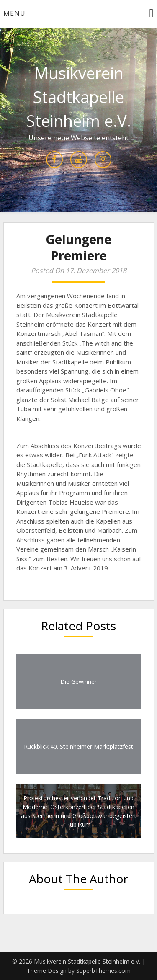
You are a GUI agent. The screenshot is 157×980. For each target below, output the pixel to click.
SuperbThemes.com (103, 971)
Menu (14, 13)
